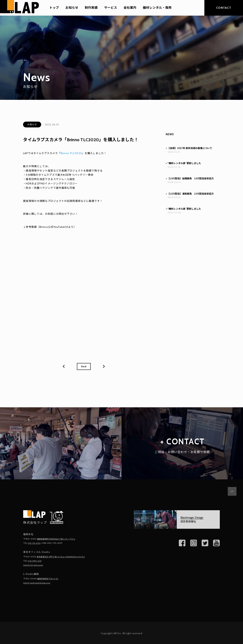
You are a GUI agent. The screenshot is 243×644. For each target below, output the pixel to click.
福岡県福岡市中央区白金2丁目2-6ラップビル (60, 540)
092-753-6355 (36, 544)
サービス (111, 8)
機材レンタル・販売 (157, 8)
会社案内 (130, 8)
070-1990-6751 (36, 561)
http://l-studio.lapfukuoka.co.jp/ (40, 582)
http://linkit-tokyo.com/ (36, 565)
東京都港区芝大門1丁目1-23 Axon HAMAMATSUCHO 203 (66, 557)
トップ (54, 8)
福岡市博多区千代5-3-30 (50, 578)
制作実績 (91, 8)
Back (84, 367)
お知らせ (72, 8)
